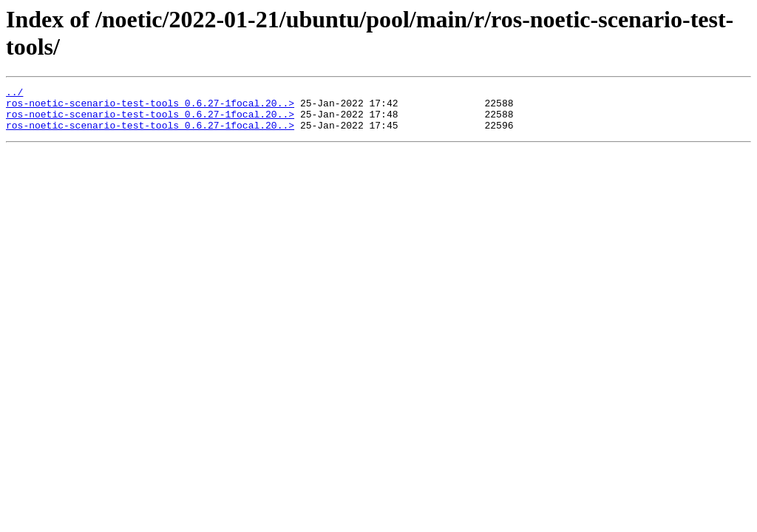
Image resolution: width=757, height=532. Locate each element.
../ (14, 94)
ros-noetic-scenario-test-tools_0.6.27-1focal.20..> (150, 107)
